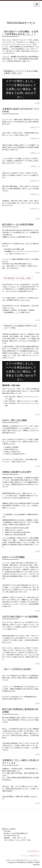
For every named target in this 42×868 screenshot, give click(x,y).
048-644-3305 (11, 836)
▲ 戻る (37, 103)
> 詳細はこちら (35, 127)
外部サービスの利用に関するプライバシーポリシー (23, 860)
